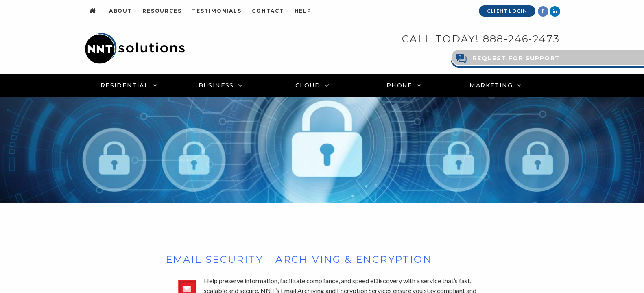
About (121, 11)
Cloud (308, 85)
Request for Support (516, 58)
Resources (162, 11)
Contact (268, 11)
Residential (124, 85)
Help (303, 11)
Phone (399, 85)
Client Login (507, 11)
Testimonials (217, 11)
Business (216, 85)
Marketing (491, 85)
